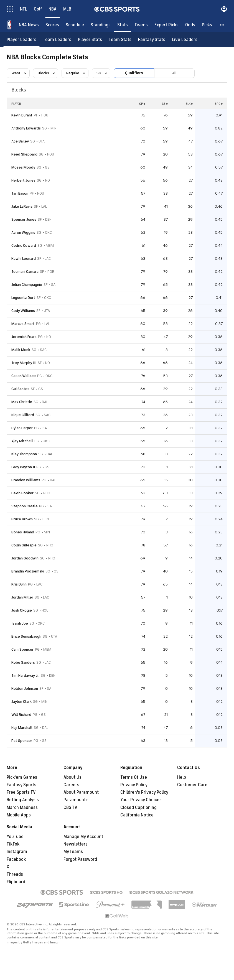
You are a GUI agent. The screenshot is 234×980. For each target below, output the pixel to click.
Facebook (16, 859)
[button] (222, 25)
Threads (15, 874)
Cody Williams (23, 311)
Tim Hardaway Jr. (25, 675)
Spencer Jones (24, 219)
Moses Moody (23, 167)
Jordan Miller (22, 597)
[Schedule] (75, 25)
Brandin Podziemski (28, 571)
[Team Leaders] (57, 40)
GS (165, 104)
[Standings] (101, 25)
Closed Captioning (138, 808)
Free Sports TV (21, 792)
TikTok (13, 844)
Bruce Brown (22, 519)
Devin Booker (22, 493)
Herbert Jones (23, 180)
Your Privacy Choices (141, 800)
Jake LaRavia (22, 206)
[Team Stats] (120, 40)
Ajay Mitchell (22, 441)
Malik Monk (21, 350)
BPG (219, 104)
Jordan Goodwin (25, 558)
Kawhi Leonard (24, 259)
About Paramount (81, 792)
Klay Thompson (24, 454)
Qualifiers (134, 73)
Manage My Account (83, 837)
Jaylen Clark (21, 702)
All (174, 73)
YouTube (15, 837)
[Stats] (123, 25)
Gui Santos (20, 389)
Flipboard (16, 882)
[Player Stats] (90, 40)
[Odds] (190, 25)
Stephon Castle (25, 506)
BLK (189, 104)
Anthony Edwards (26, 128)
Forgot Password (80, 859)
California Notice (137, 815)
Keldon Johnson (25, 688)
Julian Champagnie (27, 285)
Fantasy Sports (21, 785)
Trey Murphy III (24, 363)
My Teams (73, 852)
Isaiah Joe (20, 623)
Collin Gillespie (24, 545)
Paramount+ (76, 800)
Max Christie (22, 402)
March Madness (22, 808)
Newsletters (76, 844)
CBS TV (70, 808)
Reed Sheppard (24, 154)
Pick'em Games (22, 777)
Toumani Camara (25, 272)
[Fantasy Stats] (152, 40)
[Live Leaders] (185, 40)
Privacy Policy (134, 785)
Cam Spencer (22, 649)
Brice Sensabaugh (26, 636)
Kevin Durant (22, 115)
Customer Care (192, 785)
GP (142, 104)
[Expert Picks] (166, 25)
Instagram (17, 852)
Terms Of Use (134, 777)
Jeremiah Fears (24, 337)
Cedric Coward (24, 245)
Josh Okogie (22, 610)
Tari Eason (20, 193)
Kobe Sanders (23, 662)
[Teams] (141, 25)
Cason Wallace (24, 376)
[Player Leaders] (21, 40)
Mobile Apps (19, 815)
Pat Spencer (22, 741)
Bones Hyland (23, 532)
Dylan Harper (22, 428)
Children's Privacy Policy (144, 792)
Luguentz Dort (23, 298)
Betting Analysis (23, 800)
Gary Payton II (23, 467)
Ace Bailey (20, 141)
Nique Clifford (23, 415)
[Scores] (52, 25)
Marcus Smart (23, 324)
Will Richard (21, 715)
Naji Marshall (22, 728)
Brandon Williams (26, 480)
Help (182, 777)
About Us (73, 777)
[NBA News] (29, 25)
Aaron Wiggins (23, 232)
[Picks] (207, 25)
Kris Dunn (19, 584)
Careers (71, 785)
